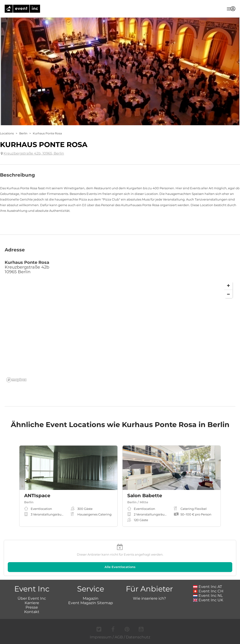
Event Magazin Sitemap (91, 603)
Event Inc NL (208, 596)
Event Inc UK (208, 600)
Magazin (91, 598)
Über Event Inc (32, 598)
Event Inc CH (208, 591)
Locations (7, 133)
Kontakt (32, 612)
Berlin (23, 133)
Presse (32, 607)
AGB (119, 637)
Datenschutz (138, 637)
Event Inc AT (208, 587)
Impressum (101, 637)
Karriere (32, 603)
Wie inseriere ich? (149, 598)
